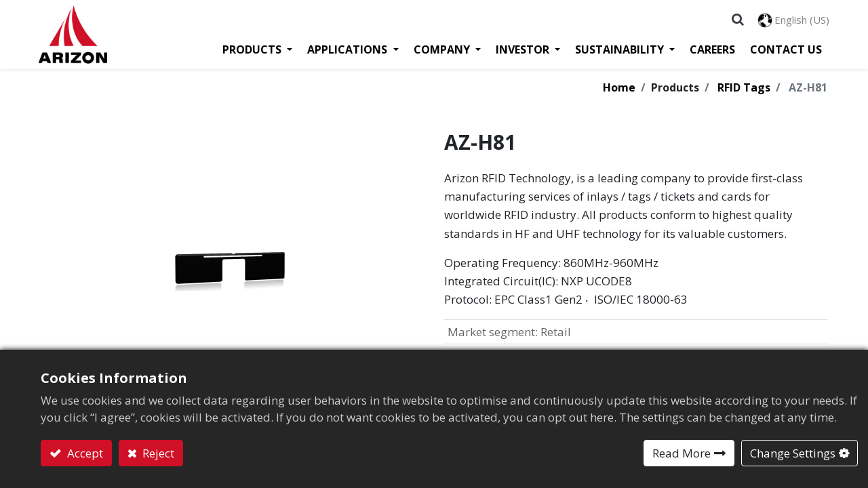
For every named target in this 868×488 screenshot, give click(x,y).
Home (619, 90)
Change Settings (793, 453)
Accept (84, 453)
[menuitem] (710, 52)
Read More (682, 453)
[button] (736, 20)
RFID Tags (744, 90)
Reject (157, 453)
